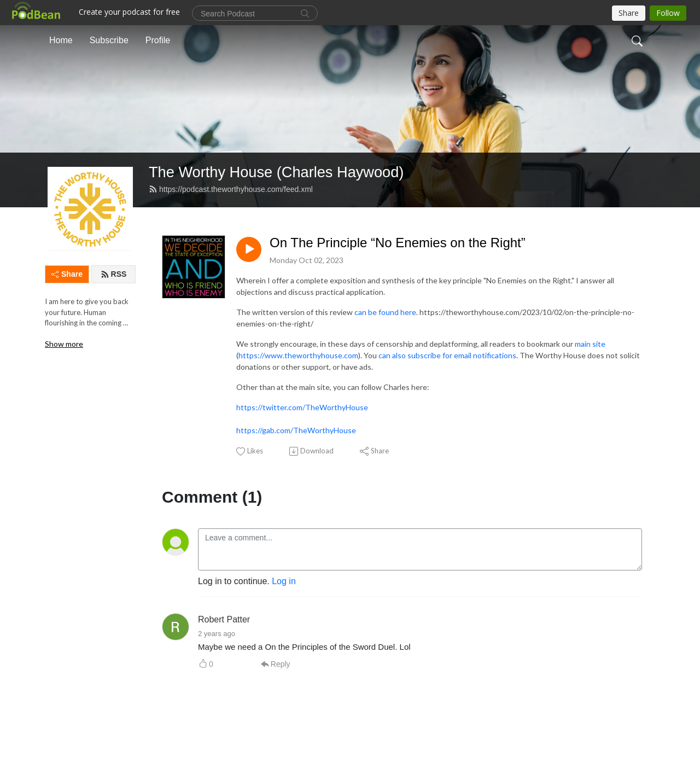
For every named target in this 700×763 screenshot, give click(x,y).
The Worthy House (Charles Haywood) (276, 172)
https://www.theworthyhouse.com (298, 355)
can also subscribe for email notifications (447, 355)
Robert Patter (224, 619)
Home (61, 40)
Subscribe (109, 40)
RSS (114, 274)
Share (67, 274)
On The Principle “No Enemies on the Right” (398, 243)
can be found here (385, 312)
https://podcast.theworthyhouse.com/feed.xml (231, 189)
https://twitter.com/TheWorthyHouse (302, 407)
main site (590, 344)
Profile (158, 40)
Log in (284, 581)
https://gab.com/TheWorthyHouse (296, 430)
